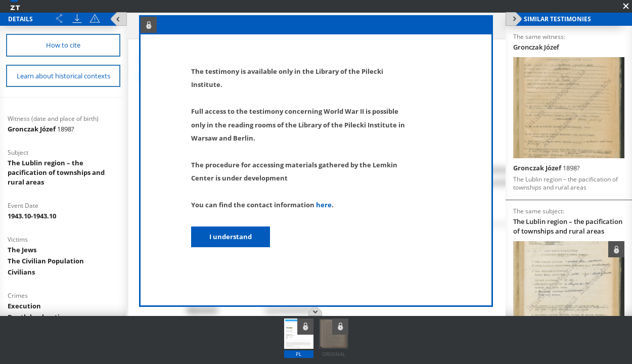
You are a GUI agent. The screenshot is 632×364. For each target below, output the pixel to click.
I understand (231, 237)
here (324, 205)
